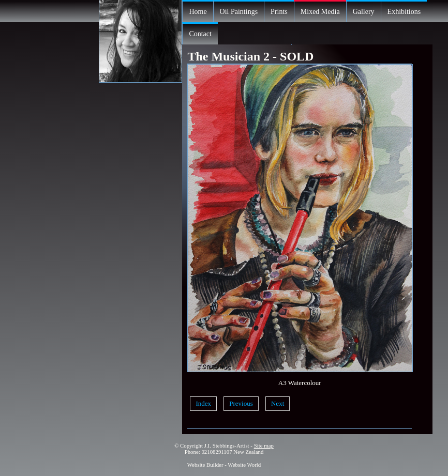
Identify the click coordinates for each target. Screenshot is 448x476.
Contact (200, 34)
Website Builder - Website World (224, 465)
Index (203, 403)
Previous (241, 403)
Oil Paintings (239, 12)
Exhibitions (404, 12)
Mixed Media (320, 12)
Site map (264, 446)
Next (278, 403)
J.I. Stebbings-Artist (227, 446)
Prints (279, 12)
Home (198, 12)
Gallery (364, 12)
